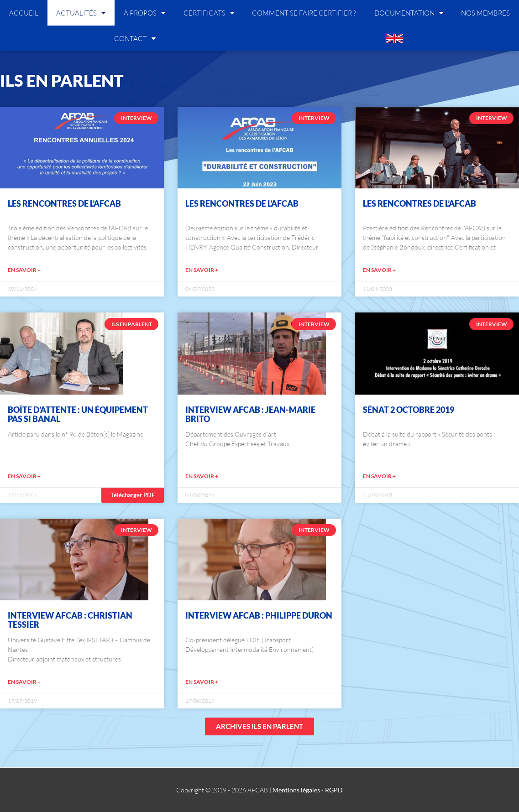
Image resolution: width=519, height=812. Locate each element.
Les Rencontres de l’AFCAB (64, 203)
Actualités (81, 13)
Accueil (24, 13)
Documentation (409, 13)
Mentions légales (296, 790)
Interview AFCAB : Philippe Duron (259, 615)
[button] (133, 495)
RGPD (334, 790)
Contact (135, 38)
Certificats (209, 13)
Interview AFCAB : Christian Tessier (70, 620)
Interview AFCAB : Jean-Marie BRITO (250, 414)
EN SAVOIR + (24, 270)
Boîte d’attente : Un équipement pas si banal (78, 414)
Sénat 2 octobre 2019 (409, 410)
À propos (144, 13)
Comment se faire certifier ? (304, 13)
